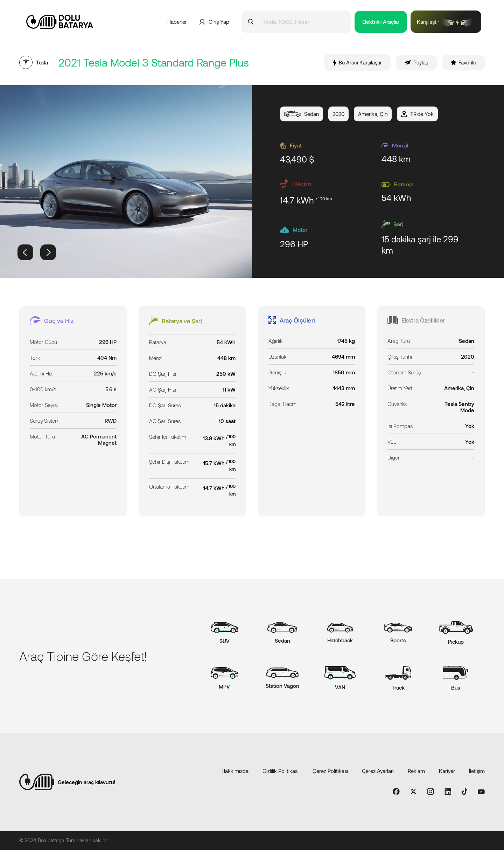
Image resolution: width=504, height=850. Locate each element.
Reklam (416, 771)
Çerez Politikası (330, 771)
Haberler (177, 22)
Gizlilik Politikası (281, 771)
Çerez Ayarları (378, 771)
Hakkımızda (235, 771)
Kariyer (447, 771)
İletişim (477, 771)
